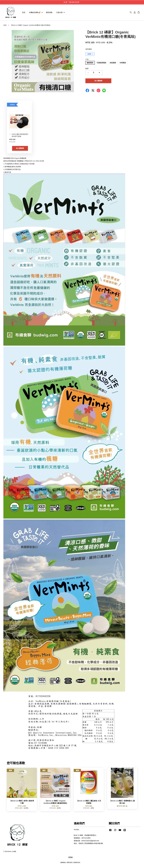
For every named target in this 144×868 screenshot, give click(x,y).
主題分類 (61, 13)
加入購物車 (20, 149)
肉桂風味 (113, 64)
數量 (87, 69)
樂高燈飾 (49, 13)
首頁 (24, 13)
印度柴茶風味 (101, 64)
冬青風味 (123, 64)
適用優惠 (89, 50)
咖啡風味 (90, 64)
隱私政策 (70, 863)
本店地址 (76, 831)
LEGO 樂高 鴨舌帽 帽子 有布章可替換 (19, 136)
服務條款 (63, 863)
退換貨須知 (77, 863)
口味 (87, 60)
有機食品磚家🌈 (36, 13)
